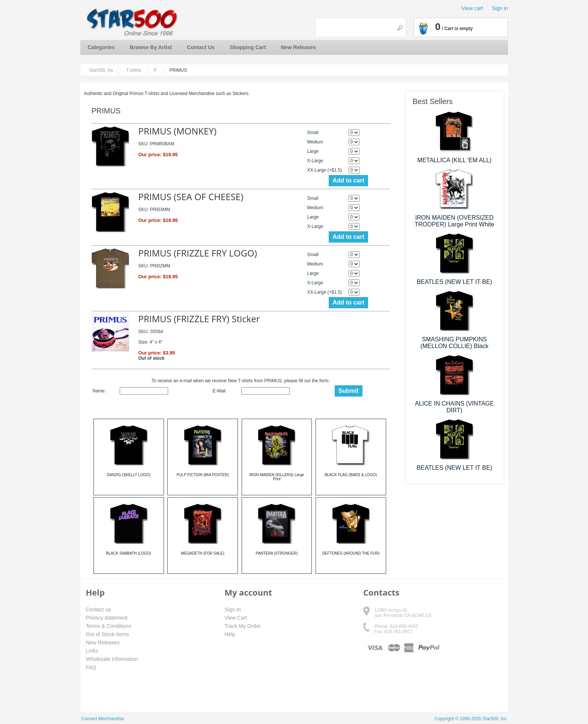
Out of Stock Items (108, 634)
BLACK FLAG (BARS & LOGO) (351, 475)
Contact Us (201, 47)
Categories (101, 47)
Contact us (99, 609)
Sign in (500, 8)
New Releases (299, 47)
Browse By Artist (151, 47)
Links (92, 651)
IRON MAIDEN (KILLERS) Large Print (277, 477)
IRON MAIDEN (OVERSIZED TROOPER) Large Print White (455, 221)
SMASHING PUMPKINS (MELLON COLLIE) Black (454, 343)
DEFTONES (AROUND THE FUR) (351, 553)
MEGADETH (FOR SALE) (203, 553)
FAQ (91, 667)
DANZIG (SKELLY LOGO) (129, 475)
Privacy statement (107, 618)
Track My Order (243, 626)
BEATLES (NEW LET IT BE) (455, 282)
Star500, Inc (102, 70)
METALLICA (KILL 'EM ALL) (454, 160)
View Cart (236, 618)
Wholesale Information (112, 659)
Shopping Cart (248, 47)
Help (230, 634)
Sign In (233, 609)
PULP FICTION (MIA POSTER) (202, 475)
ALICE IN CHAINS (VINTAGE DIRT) (454, 407)
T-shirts (133, 70)
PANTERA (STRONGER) (277, 553)
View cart (472, 8)
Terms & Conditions (109, 626)
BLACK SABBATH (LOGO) (129, 553)
